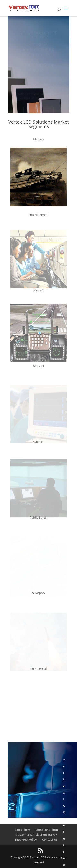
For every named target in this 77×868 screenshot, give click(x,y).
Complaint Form (47, 830)
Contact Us (50, 840)
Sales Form (22, 830)
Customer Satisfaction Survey (36, 835)
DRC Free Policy (26, 840)
